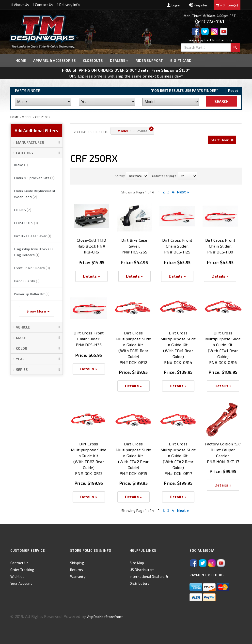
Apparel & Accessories (54, 60)
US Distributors (142, 570)
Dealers (119, 60)
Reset (233, 90)
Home (21, 60)
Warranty (78, 576)
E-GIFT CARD (181, 60)
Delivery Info (68, 5)
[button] (37, 142)
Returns (77, 570)
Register (198, 5)
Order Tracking (22, 570)
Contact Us (43, 5)
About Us (20, 5)
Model (27, 117)
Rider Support (149, 60)
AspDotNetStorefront (105, 617)
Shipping (77, 563)
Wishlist (17, 576)
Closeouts (93, 60)
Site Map (137, 563)
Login (173, 5)
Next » (183, 192)
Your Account (21, 583)
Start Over (222, 140)
